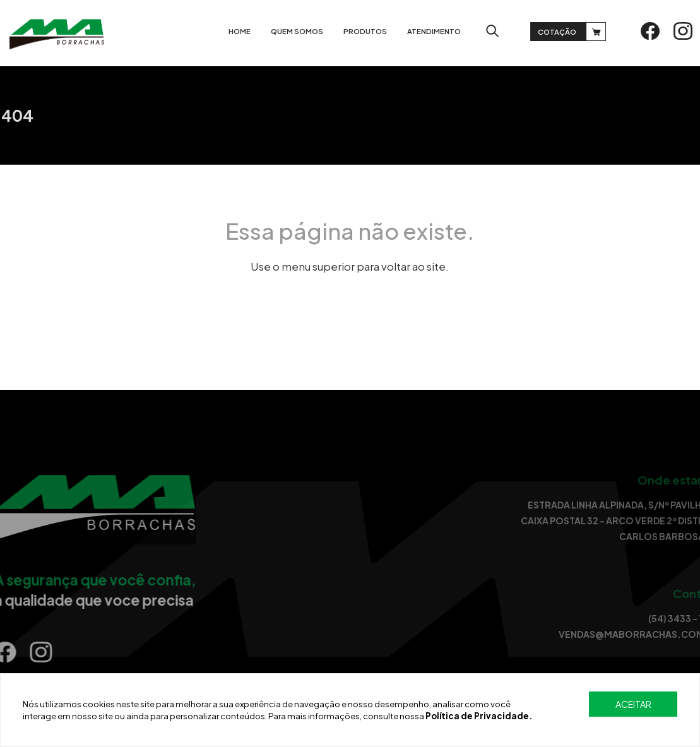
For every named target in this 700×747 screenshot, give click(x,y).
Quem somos (301, 31)
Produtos (369, 31)
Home (243, 31)
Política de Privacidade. (479, 716)
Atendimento (438, 31)
